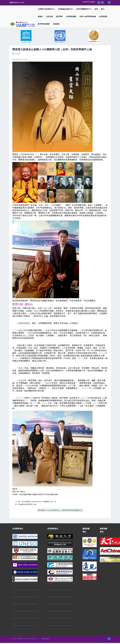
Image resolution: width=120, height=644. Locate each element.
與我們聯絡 (45, 639)
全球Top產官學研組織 (88, 16)
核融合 (40, 16)
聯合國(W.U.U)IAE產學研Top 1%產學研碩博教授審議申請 (60, 510)
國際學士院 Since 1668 (17, 3)
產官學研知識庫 (44, 24)
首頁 (96, 9)
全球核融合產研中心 (65, 9)
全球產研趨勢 (71, 16)
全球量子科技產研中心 (46, 9)
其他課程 (56, 24)
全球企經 (49, 16)
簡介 (103, 9)
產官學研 (59, 16)
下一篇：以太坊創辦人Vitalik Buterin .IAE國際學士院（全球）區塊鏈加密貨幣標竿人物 (36, 503)
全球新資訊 (103, 16)
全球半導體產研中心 (84, 9)
